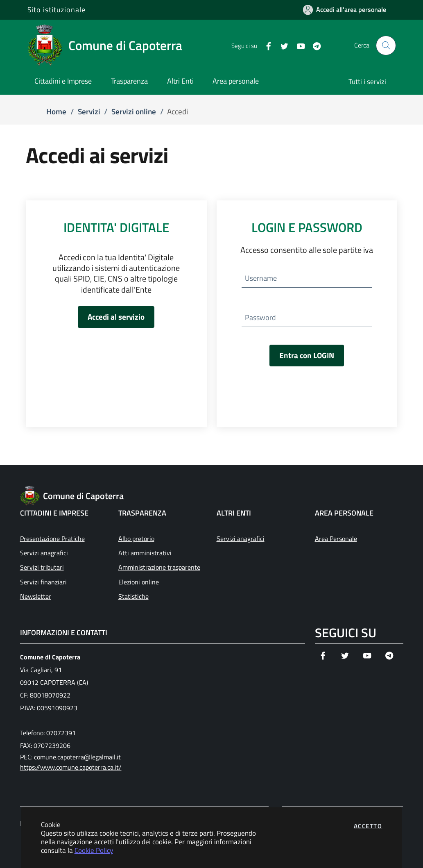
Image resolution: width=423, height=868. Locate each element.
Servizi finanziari (43, 582)
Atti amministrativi (145, 553)
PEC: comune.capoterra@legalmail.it (70, 757)
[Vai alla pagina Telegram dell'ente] (313, 45)
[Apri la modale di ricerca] (386, 45)
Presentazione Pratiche (52, 539)
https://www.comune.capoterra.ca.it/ (71, 767)
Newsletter (36, 596)
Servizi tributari (42, 567)
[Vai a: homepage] (110, 45)
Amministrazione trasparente (159, 567)
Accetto (368, 826)
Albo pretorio (136, 539)
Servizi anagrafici (44, 553)
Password (260, 317)
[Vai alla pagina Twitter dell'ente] (281, 45)
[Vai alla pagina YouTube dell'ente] (297, 45)
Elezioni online (139, 582)
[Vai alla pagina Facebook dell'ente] (265, 45)
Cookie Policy (94, 850)
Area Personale (336, 539)
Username (261, 278)
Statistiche (133, 596)
